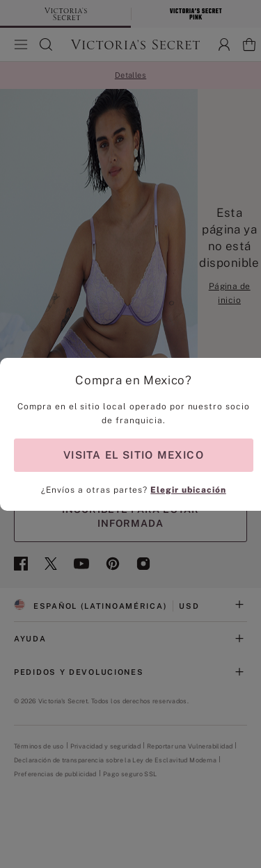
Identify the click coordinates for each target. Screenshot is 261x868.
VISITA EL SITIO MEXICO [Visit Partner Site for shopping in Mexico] (134, 455)
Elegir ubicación (188, 490)
